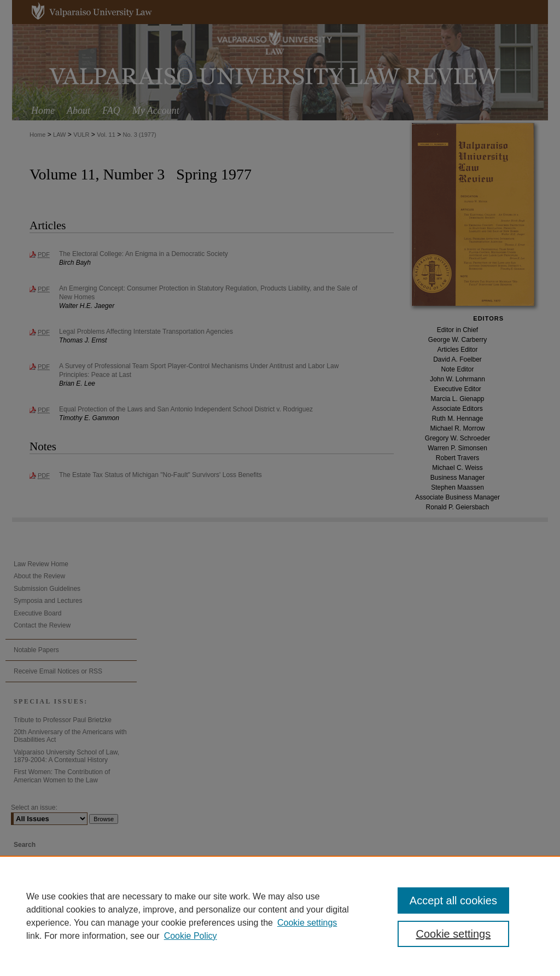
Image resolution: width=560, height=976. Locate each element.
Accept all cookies (453, 901)
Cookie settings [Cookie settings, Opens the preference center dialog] (453, 934)
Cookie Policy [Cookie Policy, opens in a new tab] (191, 936)
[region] (280, 916)
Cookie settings (307, 923)
